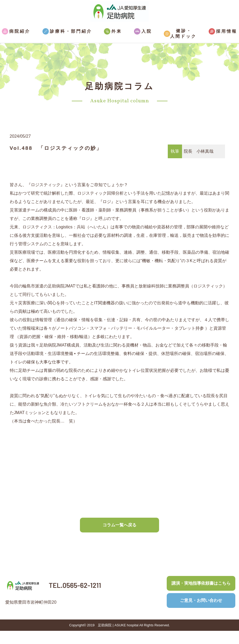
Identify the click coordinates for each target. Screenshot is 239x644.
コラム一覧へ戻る (119, 525)
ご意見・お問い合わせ (201, 600)
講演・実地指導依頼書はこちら (201, 583)
